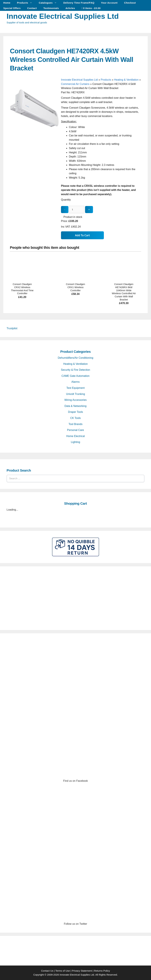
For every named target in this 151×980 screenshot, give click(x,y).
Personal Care (75, 430)
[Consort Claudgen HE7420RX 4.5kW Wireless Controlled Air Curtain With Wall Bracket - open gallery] (35, 133)
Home (7, 3)
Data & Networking (75, 406)
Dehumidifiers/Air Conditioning (75, 358)
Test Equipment (75, 388)
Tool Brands (76, 424)
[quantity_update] (77, 210)
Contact (32, 8)
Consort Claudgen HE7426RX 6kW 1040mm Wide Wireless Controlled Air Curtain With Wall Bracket (124, 292)
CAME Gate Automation (75, 376)
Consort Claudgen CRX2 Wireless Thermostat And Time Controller (22, 289)
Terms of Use (62, 971)
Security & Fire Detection (76, 370)
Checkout (130, 3)
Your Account (109, 3)
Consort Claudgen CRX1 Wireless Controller (75, 287)
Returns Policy (102, 971)
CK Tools (75, 418)
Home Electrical (75, 436)
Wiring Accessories (75, 400)
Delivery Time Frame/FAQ (79, 3)
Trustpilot (12, 328)
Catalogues (49, 3)
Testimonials (51, 8)
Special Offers (12, 8)
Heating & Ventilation (126, 80)
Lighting (75, 442)
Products (26, 3)
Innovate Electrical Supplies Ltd (63, 16)
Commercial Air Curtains (75, 84)
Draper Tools (75, 412)
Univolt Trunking (76, 394)
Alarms (75, 382)
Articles (70, 8)
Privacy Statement (82, 971)
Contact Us (47, 971)
